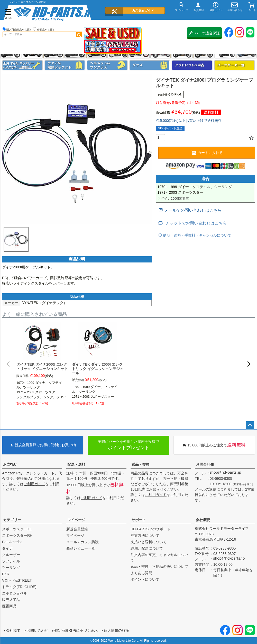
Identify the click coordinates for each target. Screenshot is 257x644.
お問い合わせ (38, 630)
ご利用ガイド (34, 484)
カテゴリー (12, 520)
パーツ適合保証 (204, 33)
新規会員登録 (77, 529)
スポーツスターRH (17, 535)
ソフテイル (11, 561)
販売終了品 (11, 600)
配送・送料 (76, 464)
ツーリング (11, 568)
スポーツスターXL (17, 529)
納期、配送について (147, 548)
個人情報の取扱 (116, 630)
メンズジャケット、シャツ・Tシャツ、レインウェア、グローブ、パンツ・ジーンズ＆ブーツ (65, 65)
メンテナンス (22, 65)
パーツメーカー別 (235, 65)
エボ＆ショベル (15, 593)
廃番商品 (9, 606)
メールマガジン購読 (82, 542)
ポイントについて (145, 579)
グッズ (150, 65)
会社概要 (203, 520)
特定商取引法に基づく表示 (76, 630)
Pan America (12, 542)
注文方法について (145, 535)
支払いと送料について (149, 542)
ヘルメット (107, 65)
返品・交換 (141, 464)
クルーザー (11, 555)
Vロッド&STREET (17, 580)
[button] (8, 364)
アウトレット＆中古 (192, 65)
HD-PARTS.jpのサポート (150, 529)
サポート (139, 520)
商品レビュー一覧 (81, 548)
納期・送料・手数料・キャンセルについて (197, 235)
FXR (6, 574)
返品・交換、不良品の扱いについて (159, 567)
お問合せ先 (205, 464)
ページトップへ (250, 425)
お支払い (10, 464)
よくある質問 (141, 573)
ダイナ (7, 548)
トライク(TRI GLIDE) (19, 587)
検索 (79, 34)
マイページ (76, 520)
